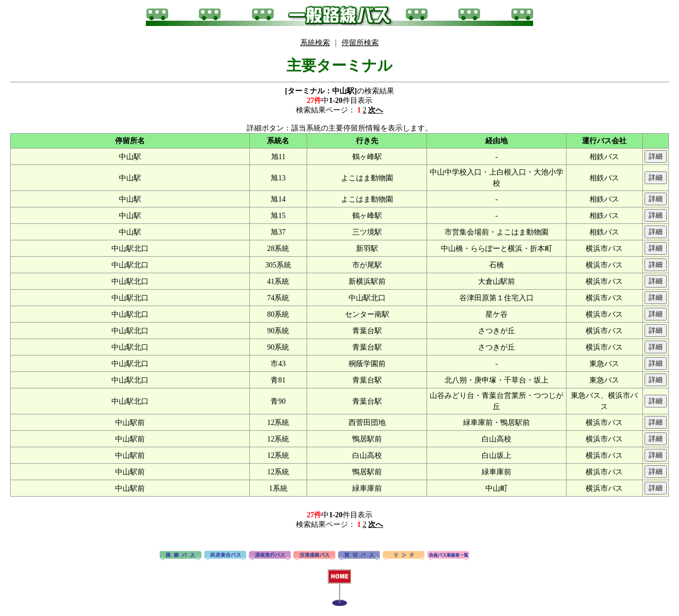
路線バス (181, 556)
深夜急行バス (270, 556)
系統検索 (315, 43)
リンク (403, 556)
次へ (376, 110)
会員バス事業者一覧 (448, 556)
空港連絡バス (314, 556)
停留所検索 (360, 43)
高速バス (225, 556)
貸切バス (359, 556)
